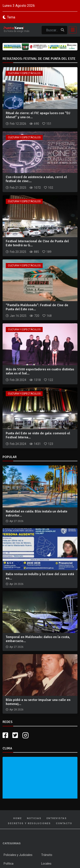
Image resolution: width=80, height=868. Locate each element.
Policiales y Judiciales (18, 855)
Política (9, 864)
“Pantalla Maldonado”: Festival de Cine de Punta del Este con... (37, 307)
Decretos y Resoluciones (29, 823)
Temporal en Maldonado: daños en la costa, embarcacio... (38, 639)
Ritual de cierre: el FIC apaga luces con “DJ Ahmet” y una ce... (38, 115)
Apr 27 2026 (16, 521)
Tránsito (47, 855)
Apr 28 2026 (16, 584)
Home (17, 818)
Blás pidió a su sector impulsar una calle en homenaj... (38, 702)
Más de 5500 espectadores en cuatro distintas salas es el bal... (40, 371)
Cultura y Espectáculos (24, 73)
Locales (46, 864)
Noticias (34, 818)
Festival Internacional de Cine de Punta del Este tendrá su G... (37, 243)
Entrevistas (57, 818)
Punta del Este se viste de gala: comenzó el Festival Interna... (38, 435)
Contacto (64, 823)
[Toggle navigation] (71, 30)
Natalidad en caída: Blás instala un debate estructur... (37, 513)
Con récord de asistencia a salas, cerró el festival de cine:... (36, 179)
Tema (11, 17)
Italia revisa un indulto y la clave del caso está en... (40, 576)
